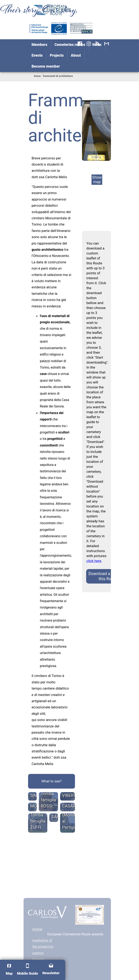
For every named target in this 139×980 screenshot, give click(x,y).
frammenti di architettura (58, 76)
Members (39, 45)
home (37, 76)
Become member (46, 66)
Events (37, 55)
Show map (97, 180)
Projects (57, 55)
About (76, 55)
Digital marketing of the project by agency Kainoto (43, 944)
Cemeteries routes (70, 45)
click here (94, 561)
